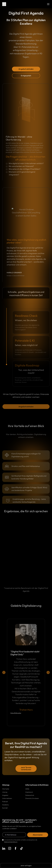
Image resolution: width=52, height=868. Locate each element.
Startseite (6, 789)
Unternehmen (7, 799)
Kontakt (5, 808)
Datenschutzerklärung (11, 842)
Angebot (5, 796)
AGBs (27, 789)
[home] (4, 4)
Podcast (5, 802)
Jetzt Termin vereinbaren (26, 769)
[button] (48, 4)
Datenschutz (30, 796)
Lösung (5, 793)
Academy (5, 805)
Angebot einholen (26, 69)
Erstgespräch (26, 76)
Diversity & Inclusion (32, 799)
